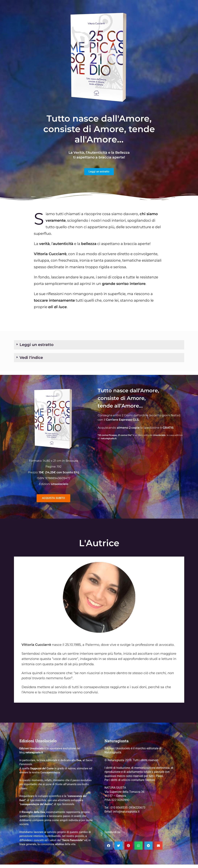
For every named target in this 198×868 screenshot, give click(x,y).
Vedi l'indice (35, 360)
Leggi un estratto (42, 346)
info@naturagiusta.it (126, 815)
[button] (99, 346)
